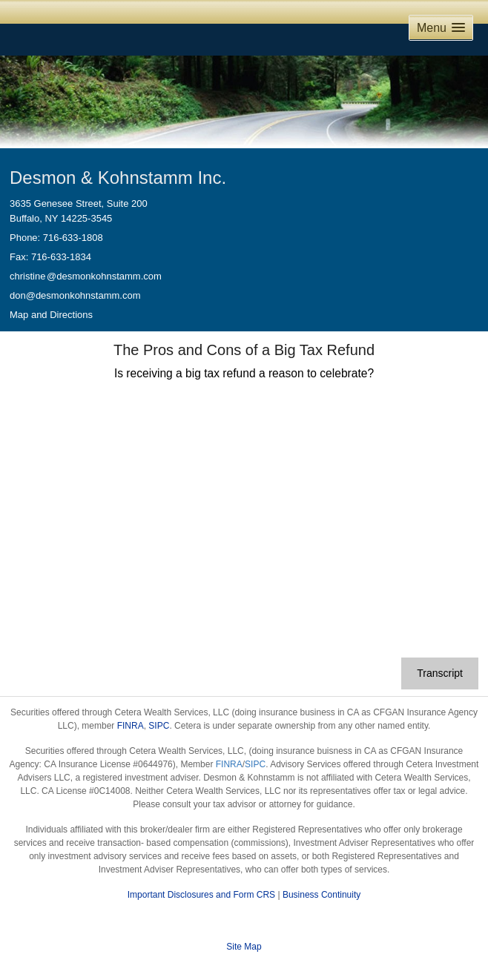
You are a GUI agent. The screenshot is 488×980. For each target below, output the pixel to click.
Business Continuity (322, 895)
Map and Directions (51, 315)
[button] (441, 28)
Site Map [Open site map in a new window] (244, 947)
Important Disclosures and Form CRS (201, 895)
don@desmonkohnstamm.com (75, 295)
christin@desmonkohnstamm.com (86, 276)
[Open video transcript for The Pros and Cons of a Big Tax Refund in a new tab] (440, 673)
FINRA (131, 726)
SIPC (159, 726)
